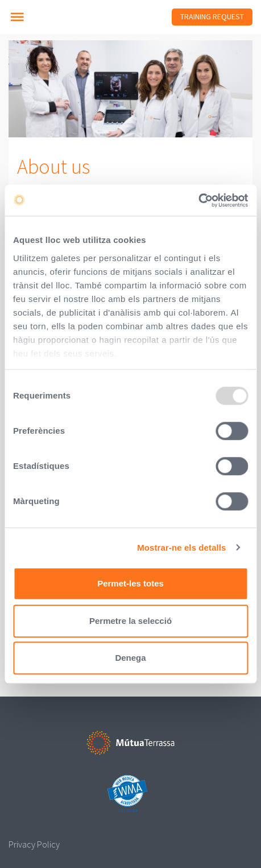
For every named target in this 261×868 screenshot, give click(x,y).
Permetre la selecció (130, 621)
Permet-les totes (130, 583)
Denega (130, 658)
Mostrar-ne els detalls (181, 548)
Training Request (212, 16)
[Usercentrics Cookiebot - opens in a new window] (198, 200)
